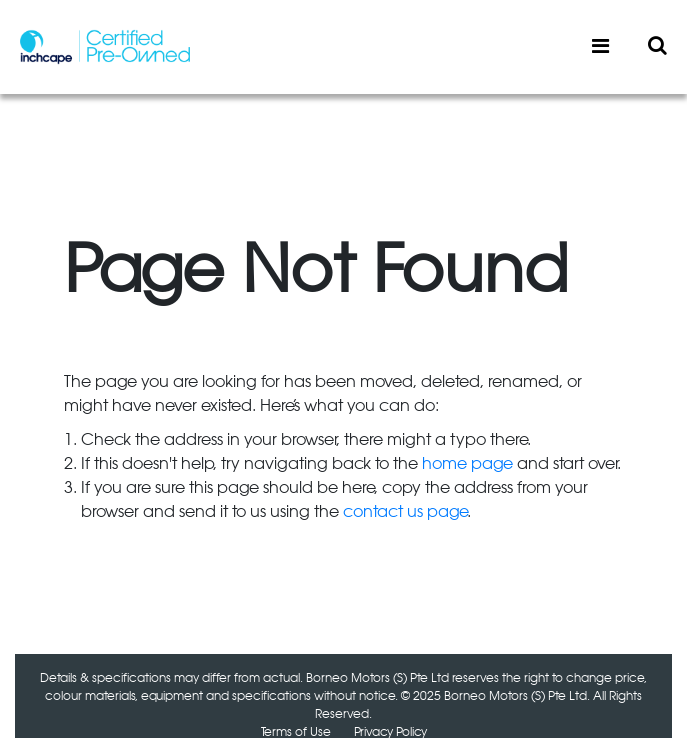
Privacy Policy (390, 732)
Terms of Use (296, 732)
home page (467, 464)
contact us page (405, 512)
